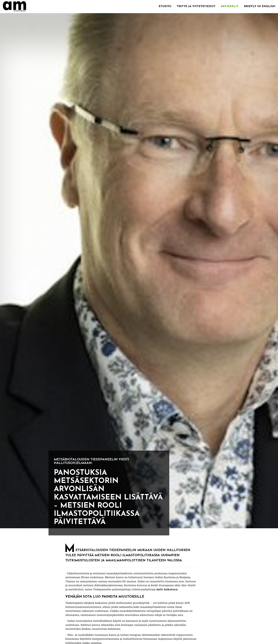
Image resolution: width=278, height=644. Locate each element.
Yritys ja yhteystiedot (196, 6)
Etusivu (165, 6)
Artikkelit (230, 6)
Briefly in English (260, 6)
